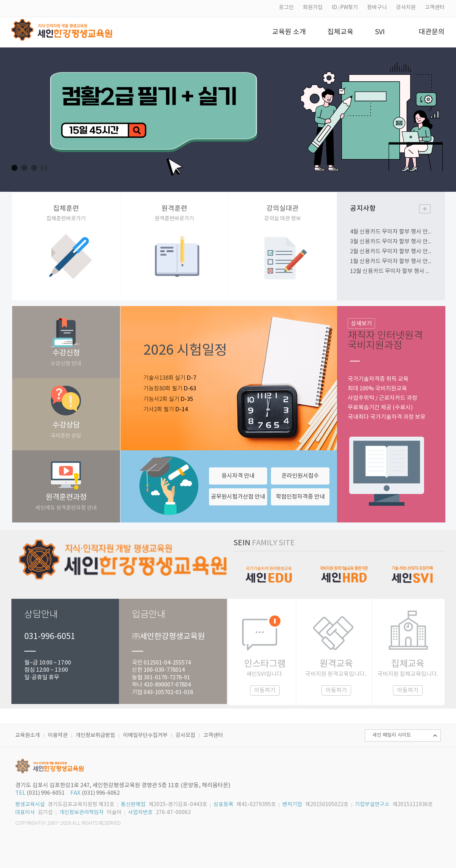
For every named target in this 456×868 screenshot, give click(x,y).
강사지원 (406, 8)
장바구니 (377, 8)
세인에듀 (267, 570)
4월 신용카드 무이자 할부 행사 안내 (391, 232)
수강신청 (66, 358)
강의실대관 (283, 213)
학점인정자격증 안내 (300, 497)
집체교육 (408, 677)
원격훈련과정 (66, 502)
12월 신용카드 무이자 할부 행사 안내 (391, 271)
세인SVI (412, 570)
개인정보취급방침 (95, 735)
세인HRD (343, 570)
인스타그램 (265, 677)
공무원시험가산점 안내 (238, 497)
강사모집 (185, 735)
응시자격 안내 (238, 476)
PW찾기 (349, 8)
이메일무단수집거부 (145, 735)
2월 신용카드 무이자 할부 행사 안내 (391, 252)
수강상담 (66, 430)
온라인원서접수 (300, 476)
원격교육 (336, 677)
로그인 (286, 8)
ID (334, 8)
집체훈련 (66, 213)
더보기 (425, 209)
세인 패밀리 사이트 (392, 735)
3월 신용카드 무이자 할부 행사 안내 (391, 242)
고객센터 (435, 8)
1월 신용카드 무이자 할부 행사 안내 (391, 261)
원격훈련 (175, 213)
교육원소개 (28, 735)
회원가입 (313, 8)
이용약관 (58, 735)
